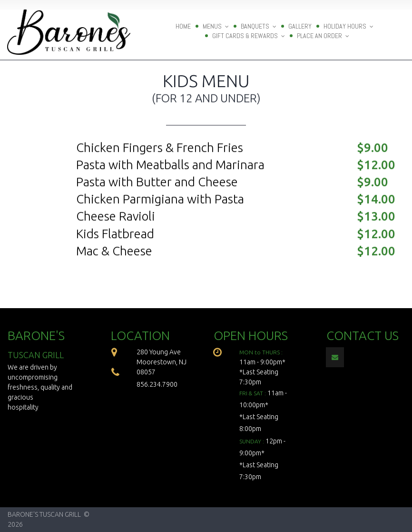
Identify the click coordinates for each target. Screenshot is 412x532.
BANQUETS (259, 26)
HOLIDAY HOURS (348, 26)
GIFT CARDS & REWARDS (249, 36)
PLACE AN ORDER (323, 36)
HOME (183, 26)
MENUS (216, 26)
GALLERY (300, 26)
